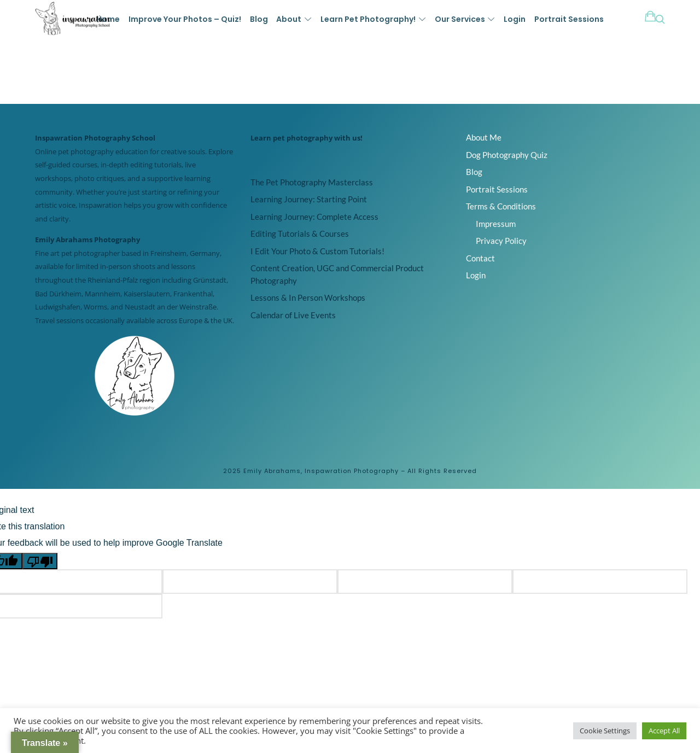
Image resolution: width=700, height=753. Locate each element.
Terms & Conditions (501, 206)
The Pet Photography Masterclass (312, 182)
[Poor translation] (40, 561)
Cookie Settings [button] (605, 731)
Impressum (496, 224)
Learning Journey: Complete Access (314, 217)
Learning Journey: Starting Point (309, 199)
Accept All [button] (664, 731)
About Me (484, 137)
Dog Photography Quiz (507, 155)
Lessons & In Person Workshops (308, 297)
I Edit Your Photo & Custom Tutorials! (317, 251)
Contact (480, 258)
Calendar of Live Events (293, 315)
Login (476, 275)
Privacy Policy (501, 241)
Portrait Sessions (497, 189)
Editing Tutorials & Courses (300, 234)
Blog (474, 172)
